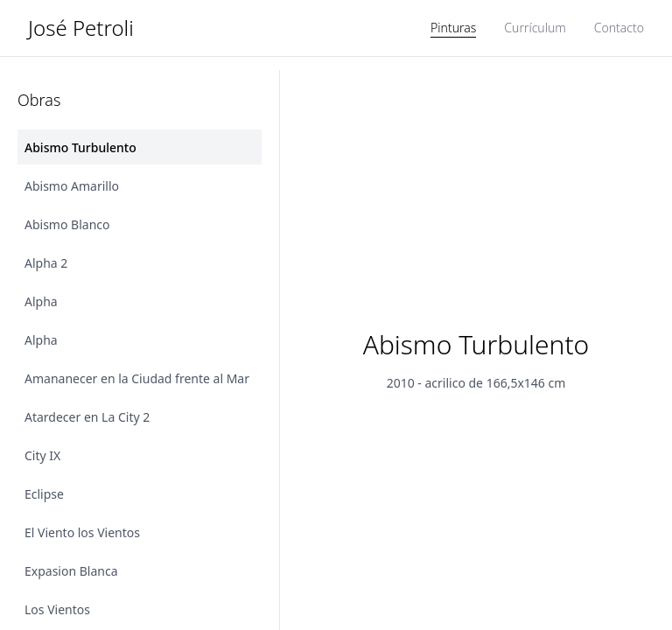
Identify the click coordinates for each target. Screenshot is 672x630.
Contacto (619, 28)
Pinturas (453, 28)
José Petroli (81, 28)
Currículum (535, 28)
